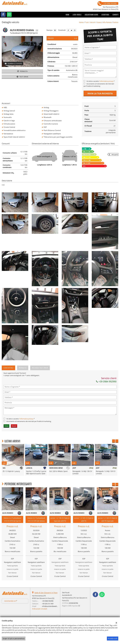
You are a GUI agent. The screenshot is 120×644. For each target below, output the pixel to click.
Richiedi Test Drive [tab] (40, 368)
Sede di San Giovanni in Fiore (46, 593)
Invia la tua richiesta (100, 93)
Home (67, 15)
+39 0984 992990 (106, 381)
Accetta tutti (113, 638)
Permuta (22, 71)
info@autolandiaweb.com (51, 606)
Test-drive (22, 77)
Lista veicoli (77, 15)
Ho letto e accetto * (101, 81)
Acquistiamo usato (91, 15)
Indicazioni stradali (40, 609)
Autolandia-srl (10, 601)
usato (99, 22)
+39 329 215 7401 (48, 604)
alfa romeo (107, 22)
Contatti (115, 15)
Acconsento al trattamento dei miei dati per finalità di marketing (29, 421)
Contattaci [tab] (8, 368)
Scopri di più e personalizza (14, 638)
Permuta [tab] (23, 368)
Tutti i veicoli (90, 22)
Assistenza (105, 15)
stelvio (116, 22)
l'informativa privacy (106, 81)
